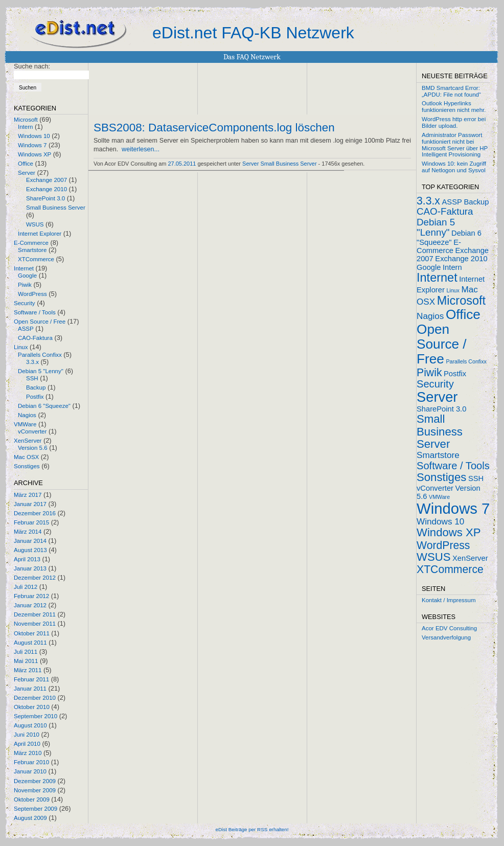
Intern (25, 127)
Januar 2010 (30, 771)
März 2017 (28, 495)
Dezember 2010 (35, 698)
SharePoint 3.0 (45, 198)
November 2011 (35, 624)
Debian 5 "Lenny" (41, 371)
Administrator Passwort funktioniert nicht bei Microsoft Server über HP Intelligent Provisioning (455, 145)
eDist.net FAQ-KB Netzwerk (253, 33)
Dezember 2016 (35, 513)
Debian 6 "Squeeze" (44, 406)
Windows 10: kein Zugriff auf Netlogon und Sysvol (454, 167)
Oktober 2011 (32, 633)
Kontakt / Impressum (449, 600)
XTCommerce (36, 259)
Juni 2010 (27, 735)
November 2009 (35, 790)
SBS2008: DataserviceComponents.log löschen (214, 128)
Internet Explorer (40, 234)
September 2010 (36, 716)
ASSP (26, 329)
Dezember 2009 (35, 781)
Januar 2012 (30, 605)
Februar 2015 (31, 522)
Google (27, 276)
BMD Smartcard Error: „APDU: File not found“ (451, 91)
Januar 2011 (30, 689)
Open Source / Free (40, 322)
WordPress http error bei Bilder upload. (454, 122)
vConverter (32, 431)
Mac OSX (26, 457)
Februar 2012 (31, 596)
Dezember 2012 (35, 578)
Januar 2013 (30, 568)
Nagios (27, 415)
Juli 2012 (26, 587)
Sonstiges (27, 466)
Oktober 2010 (32, 707)
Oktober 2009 (32, 799)
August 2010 (30, 725)
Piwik (25, 285)
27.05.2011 (182, 164)
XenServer (28, 441)
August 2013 (30, 550)
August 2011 (30, 643)
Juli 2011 (26, 652)
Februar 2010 (31, 762)
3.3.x (32, 362)
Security (25, 303)
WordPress (32, 294)
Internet (24, 268)
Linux (21, 347)
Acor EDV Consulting (449, 628)
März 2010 (28, 753)
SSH (32, 378)
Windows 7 (32, 145)
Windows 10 (34, 136)
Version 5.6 (33, 448)
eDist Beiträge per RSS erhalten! (252, 829)
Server (27, 173)
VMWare (25, 424)
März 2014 (28, 532)
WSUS (35, 224)
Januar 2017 (30, 504)
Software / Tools (35, 312)
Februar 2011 (31, 679)
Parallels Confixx (40, 355)
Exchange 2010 (47, 189)
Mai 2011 (26, 661)
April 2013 (27, 559)
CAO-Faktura (35, 338)
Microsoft (26, 120)
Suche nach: (32, 66)
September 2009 (36, 809)
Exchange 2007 (47, 180)
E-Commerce (31, 243)
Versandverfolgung (446, 637)
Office (26, 164)
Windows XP (35, 154)
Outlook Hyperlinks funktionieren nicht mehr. (454, 107)
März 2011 (28, 670)
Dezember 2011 (35, 614)
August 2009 (30, 818)
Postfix (35, 397)
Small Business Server (56, 208)
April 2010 (27, 744)
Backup (36, 387)
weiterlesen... (141, 149)
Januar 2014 (30, 541)
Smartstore (32, 250)
